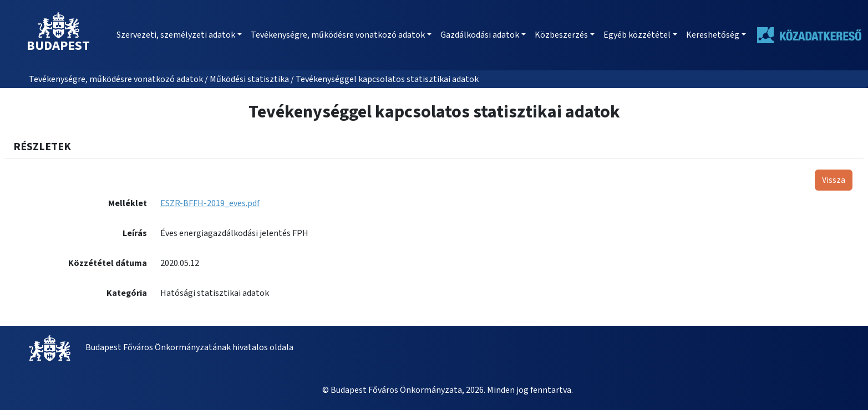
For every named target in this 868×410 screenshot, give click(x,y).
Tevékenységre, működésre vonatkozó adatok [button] (338, 35)
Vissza (834, 180)
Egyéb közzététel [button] (637, 35)
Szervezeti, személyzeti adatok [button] (176, 35)
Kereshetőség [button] (713, 35)
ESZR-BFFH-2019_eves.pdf (210, 203)
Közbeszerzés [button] (561, 35)
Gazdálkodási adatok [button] (480, 35)
